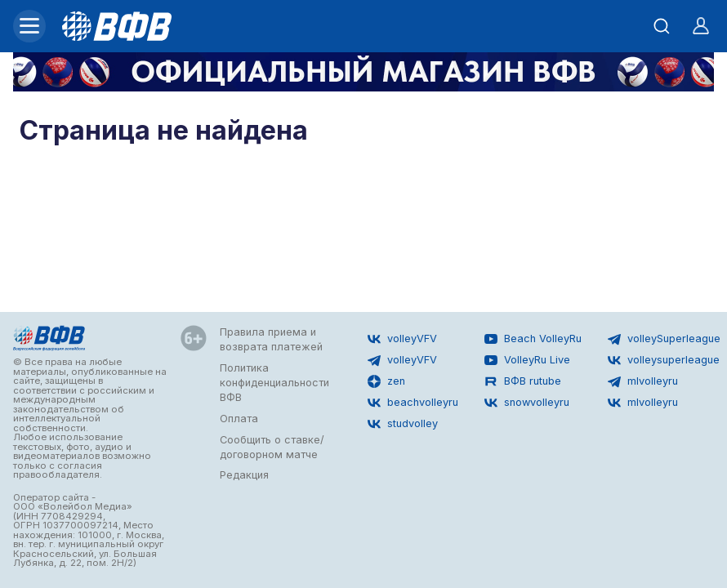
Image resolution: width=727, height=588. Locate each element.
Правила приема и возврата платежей (271, 339)
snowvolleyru (527, 403)
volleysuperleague (664, 360)
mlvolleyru (643, 381)
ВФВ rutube (523, 381)
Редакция (244, 475)
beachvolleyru (413, 403)
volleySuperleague (664, 339)
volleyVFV (402, 339)
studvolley (403, 424)
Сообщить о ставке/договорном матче (272, 447)
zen (386, 381)
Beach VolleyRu (533, 339)
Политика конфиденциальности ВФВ (274, 383)
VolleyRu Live (527, 360)
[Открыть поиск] (662, 26)
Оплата (239, 419)
